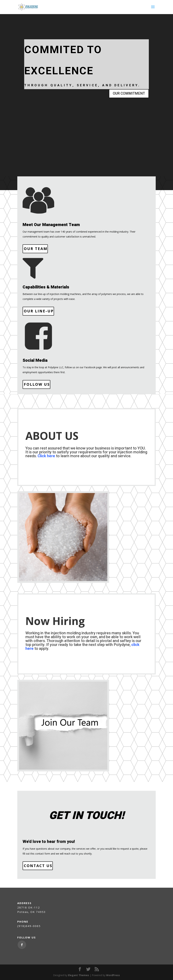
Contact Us (38, 866)
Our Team (36, 249)
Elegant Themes (78, 975)
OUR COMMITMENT (129, 93)
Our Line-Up (39, 311)
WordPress (113, 975)
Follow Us (37, 384)
